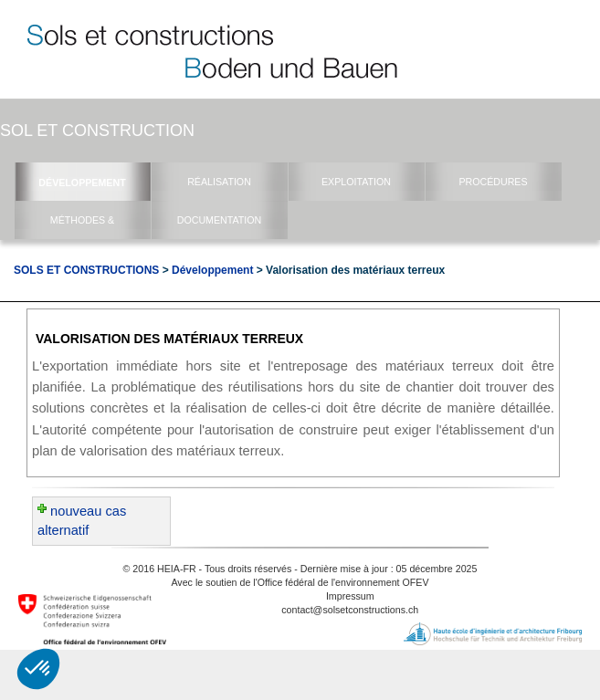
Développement (212, 270)
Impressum (350, 596)
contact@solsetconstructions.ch (350, 610)
